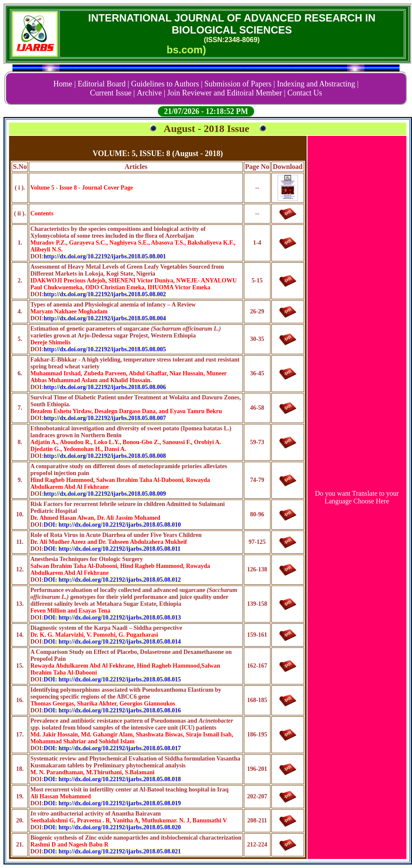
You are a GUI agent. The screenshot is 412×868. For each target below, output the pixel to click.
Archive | (151, 93)
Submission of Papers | (240, 84)
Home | (65, 84)
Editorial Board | (104, 84)
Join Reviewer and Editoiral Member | (226, 93)
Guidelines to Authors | (167, 84)
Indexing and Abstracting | (318, 84)
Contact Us (305, 93)
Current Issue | (112, 93)
